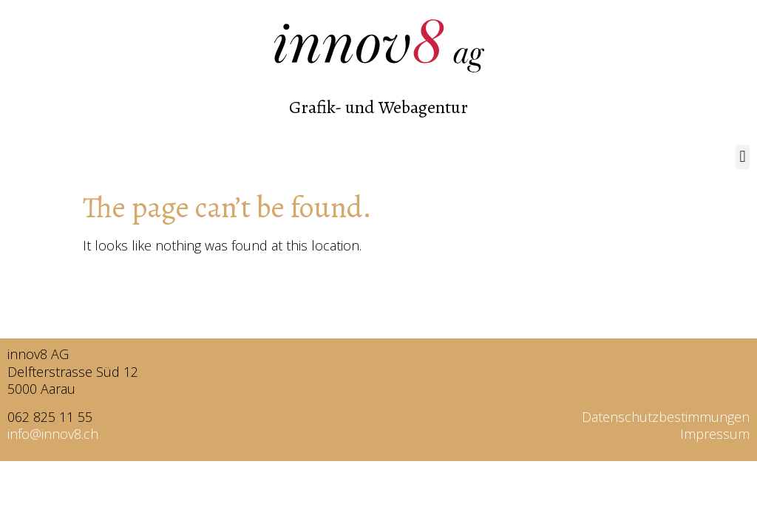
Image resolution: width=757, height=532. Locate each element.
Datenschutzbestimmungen (666, 417)
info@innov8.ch (53, 434)
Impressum (715, 434)
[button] (743, 157)
